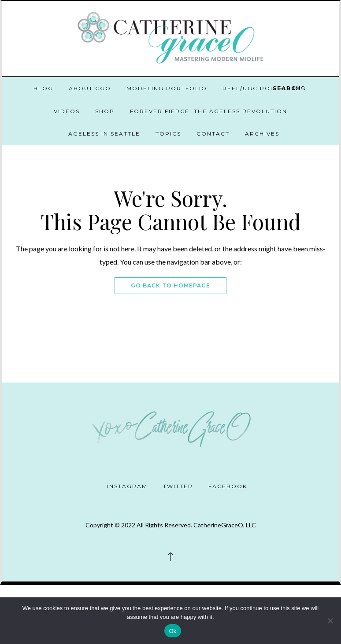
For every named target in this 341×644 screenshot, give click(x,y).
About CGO (90, 88)
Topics (168, 134)
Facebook (228, 486)
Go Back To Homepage (170, 285)
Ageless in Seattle (104, 134)
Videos (67, 111)
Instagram (127, 486)
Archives (262, 134)
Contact (213, 134)
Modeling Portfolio (167, 88)
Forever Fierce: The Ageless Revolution (209, 111)
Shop (105, 111)
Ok (172, 631)
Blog (43, 88)
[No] (330, 621)
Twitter (178, 486)
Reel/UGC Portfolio (262, 88)
